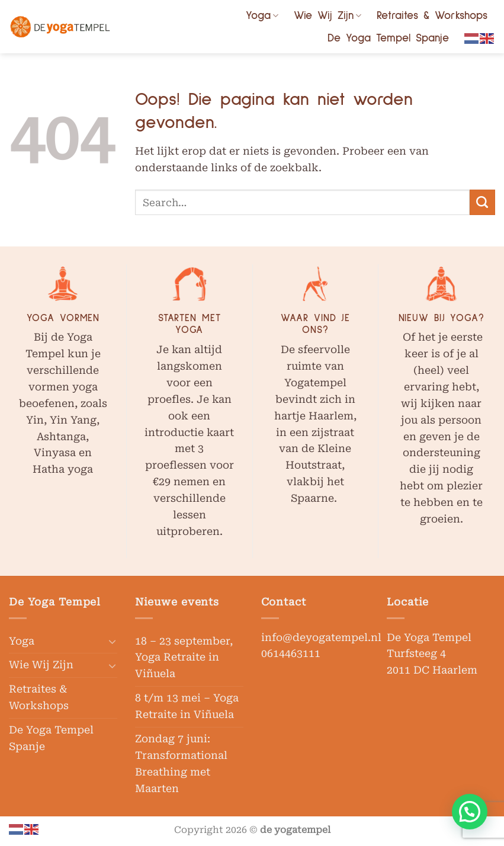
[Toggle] (112, 641)
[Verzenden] (482, 202)
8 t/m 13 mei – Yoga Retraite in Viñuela (187, 706)
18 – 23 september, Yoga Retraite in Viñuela (184, 658)
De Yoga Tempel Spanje (388, 38)
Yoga (262, 16)
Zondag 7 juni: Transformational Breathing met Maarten (181, 764)
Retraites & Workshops (432, 16)
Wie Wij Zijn (328, 16)
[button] (470, 812)
